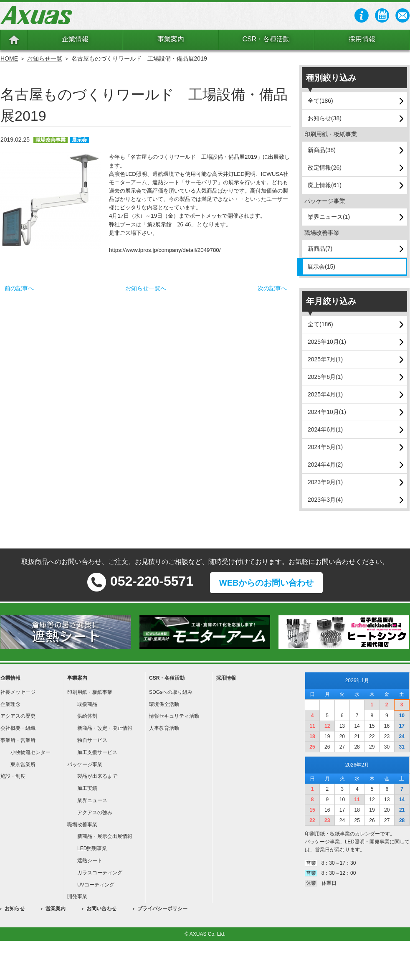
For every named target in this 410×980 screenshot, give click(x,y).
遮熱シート (90, 861)
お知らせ (15, 909)
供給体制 (87, 716)
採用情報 (362, 39)
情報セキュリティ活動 (174, 716)
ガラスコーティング (100, 873)
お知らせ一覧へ (146, 288)
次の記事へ (272, 288)
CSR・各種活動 (266, 39)
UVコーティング (96, 885)
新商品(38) (322, 150)
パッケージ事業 (85, 764)
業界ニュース (92, 800)
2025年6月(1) (325, 377)
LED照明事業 (92, 848)
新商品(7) (320, 249)
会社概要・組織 (18, 728)
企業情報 (75, 39)
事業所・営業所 (18, 740)
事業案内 (171, 39)
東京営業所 (23, 764)
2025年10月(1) (327, 342)
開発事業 (77, 896)
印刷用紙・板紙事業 (90, 692)
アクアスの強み (95, 812)
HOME (9, 58)
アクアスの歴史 (18, 716)
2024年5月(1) (325, 447)
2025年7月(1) (325, 359)
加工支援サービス (97, 752)
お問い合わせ (101, 909)
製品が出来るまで (97, 776)
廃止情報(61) (325, 185)
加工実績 (87, 788)
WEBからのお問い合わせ (267, 583)
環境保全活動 (164, 704)
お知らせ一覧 (45, 58)
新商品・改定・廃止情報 (105, 728)
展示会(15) (321, 267)
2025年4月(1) (325, 394)
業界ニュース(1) (329, 217)
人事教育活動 (164, 728)
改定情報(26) (325, 168)
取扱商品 (87, 704)
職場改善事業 (82, 825)
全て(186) (320, 101)
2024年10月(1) (327, 412)
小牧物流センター (30, 752)
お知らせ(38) (325, 118)
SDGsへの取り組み (171, 692)
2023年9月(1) (325, 482)
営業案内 (56, 909)
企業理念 (10, 704)
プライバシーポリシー (162, 909)
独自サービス (92, 740)
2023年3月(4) (325, 500)
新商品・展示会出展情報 (105, 836)
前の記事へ (19, 288)
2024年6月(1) (325, 429)
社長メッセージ (18, 692)
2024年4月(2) (325, 465)
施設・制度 (13, 776)
